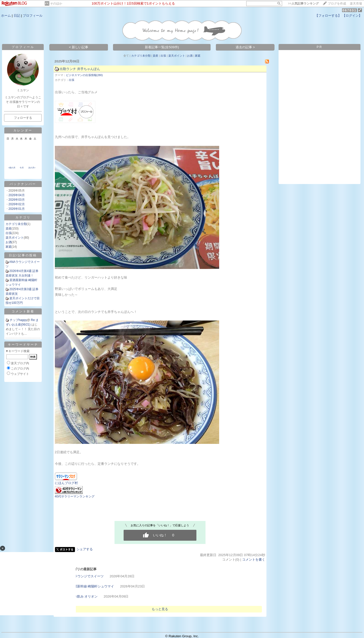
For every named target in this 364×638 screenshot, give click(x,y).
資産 (9, 229)
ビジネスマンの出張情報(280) (84, 75)
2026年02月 (17, 204)
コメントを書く (254, 560)
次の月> (32, 168)
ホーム (6, 16)
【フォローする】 (328, 16)
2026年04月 (17, 195)
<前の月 (12, 168)
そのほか (56, 4)
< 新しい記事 (79, 47)
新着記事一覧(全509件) (162, 47)
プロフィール (33, 16)
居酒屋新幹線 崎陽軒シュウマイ (91, 586)
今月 (22, 168)
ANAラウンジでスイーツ (85, 576)
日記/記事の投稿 (23, 255)
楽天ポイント (15, 238)
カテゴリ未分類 (16, 224)
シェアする (85, 549)
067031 (349, 10)
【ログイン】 (352, 16)
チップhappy (18, 320)
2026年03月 (17, 200)
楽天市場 (356, 4)
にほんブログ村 (66, 483)
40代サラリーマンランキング (75, 496)
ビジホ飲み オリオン (83, 596)
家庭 (9, 247)
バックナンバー (23, 184)
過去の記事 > (245, 47)
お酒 (9, 242)
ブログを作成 (337, 4)
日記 (17, 16)
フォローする (23, 118)
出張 (9, 233)
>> (303, 4)
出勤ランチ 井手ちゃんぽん (80, 69)
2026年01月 (17, 209)
